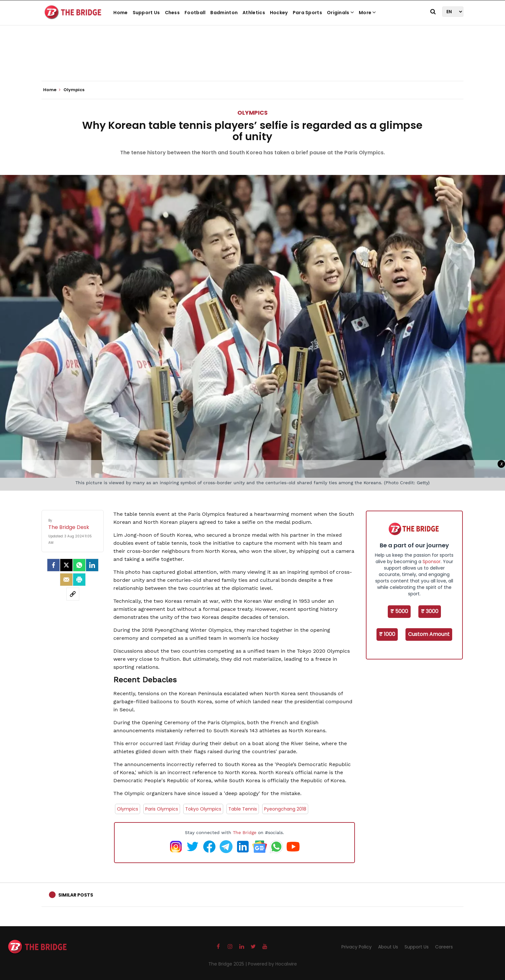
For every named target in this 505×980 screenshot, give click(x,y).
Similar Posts (76, 895)
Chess (172, 13)
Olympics (252, 113)
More (367, 13)
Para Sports (307, 13)
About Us (388, 947)
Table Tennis (243, 809)
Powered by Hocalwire (272, 964)
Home (120, 13)
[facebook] (53, 565)
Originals (340, 13)
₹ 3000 (430, 611)
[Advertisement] (252, 61)
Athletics (254, 13)
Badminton (224, 13)
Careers (444, 947)
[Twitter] (66, 565)
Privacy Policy (357, 947)
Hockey (279, 13)
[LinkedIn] (92, 565)
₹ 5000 (399, 611)
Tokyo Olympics (203, 809)
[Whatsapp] (79, 565)
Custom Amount (429, 634)
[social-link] (73, 594)
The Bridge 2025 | (228, 964)
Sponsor (432, 562)
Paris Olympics (162, 809)
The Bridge (245, 832)
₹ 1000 (387, 634)
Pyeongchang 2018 (285, 809)
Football (195, 13)
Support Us (146, 13)
